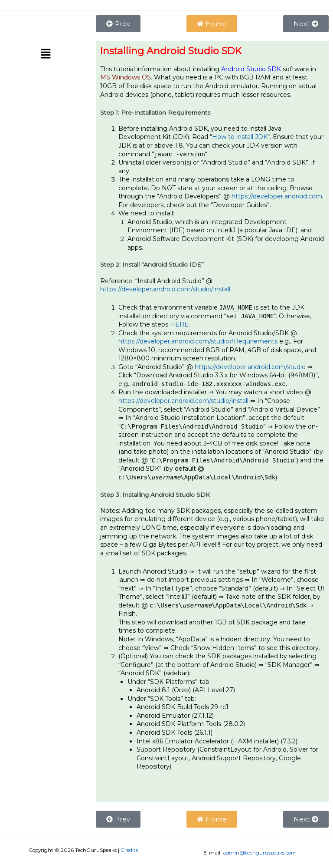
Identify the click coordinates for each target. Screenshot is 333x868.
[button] (46, 55)
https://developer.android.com (277, 196)
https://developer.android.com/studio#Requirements (198, 341)
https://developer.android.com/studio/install (165, 289)
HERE (179, 324)
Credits (129, 850)
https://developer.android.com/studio (250, 367)
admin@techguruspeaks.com (260, 853)
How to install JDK (240, 137)
